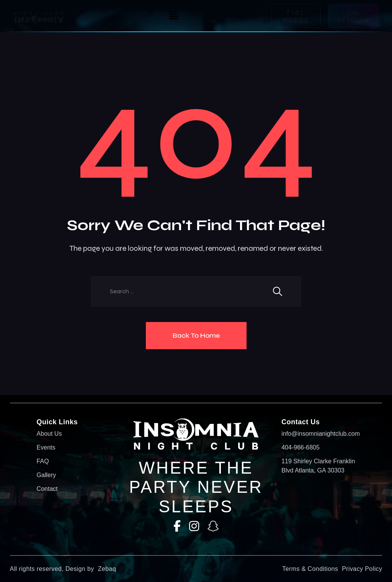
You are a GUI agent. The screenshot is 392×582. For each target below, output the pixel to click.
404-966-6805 (301, 447)
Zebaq (107, 569)
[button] (173, 16)
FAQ (43, 461)
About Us (49, 434)
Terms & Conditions (310, 569)
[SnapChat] (213, 526)
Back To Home (196, 335)
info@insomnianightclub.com (318, 434)
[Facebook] (177, 526)
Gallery (47, 475)
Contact (47, 489)
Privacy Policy (362, 569)
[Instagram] (194, 526)
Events (46, 447)
